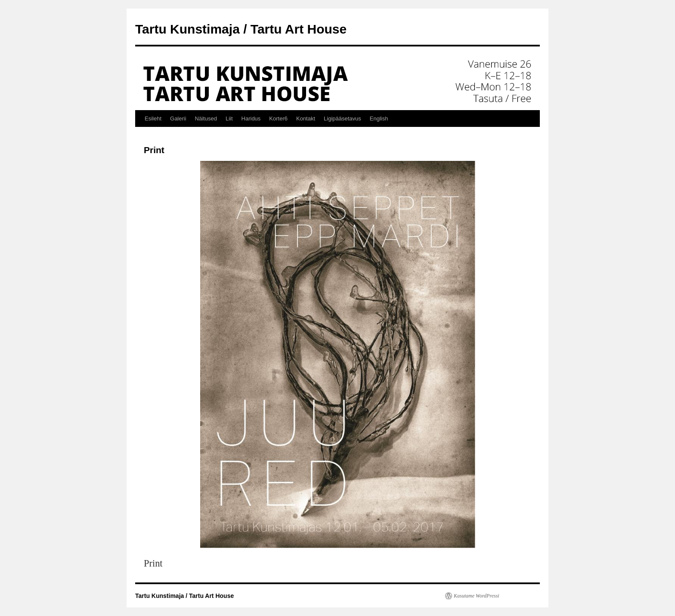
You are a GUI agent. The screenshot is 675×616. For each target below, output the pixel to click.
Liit (229, 119)
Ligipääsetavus (342, 119)
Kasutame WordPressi (477, 596)
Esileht (153, 119)
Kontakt (306, 119)
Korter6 (278, 119)
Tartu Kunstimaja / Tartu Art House (241, 29)
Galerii (178, 119)
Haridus (251, 119)
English (379, 119)
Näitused (206, 119)
